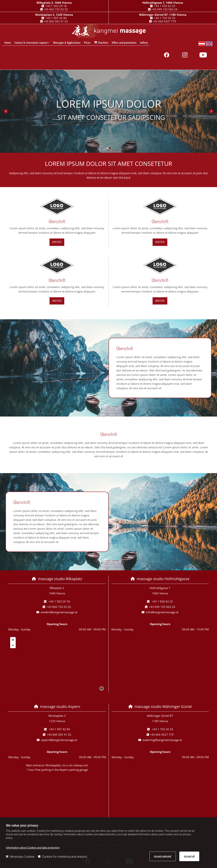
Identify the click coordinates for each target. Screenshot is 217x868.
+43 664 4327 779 (164, 21)
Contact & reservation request (31, 43)
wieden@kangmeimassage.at (59, 612)
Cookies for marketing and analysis (63, 857)
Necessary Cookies (20, 857)
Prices (87, 43)
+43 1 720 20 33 (165, 18)
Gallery (144, 43)
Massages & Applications (67, 43)
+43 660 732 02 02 (56, 9)
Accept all (189, 856)
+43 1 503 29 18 (56, 6)
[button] (57, 242)
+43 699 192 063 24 (164, 9)
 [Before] (6, 111)
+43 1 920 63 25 (165, 6)
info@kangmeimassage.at (162, 612)
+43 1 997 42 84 (56, 18)
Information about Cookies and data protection (33, 848)
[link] (32, 43)
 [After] (211, 111)
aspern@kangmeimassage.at (59, 740)
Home (8, 43)
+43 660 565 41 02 (56, 21)
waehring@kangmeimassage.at (162, 740)
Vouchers (101, 43)
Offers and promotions (124, 43)
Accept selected (163, 856)
